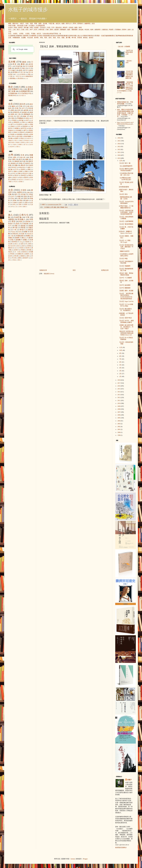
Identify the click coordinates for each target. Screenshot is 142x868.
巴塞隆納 (118, 30)
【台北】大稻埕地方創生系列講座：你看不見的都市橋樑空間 (126, 212)
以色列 (10, 28)
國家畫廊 (74, 30)
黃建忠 (10, 238)
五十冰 (23, 72)
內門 (12, 207)
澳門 (12, 124)
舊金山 (23, 138)
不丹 (53, 28)
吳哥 (36, 30)
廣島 (13, 114)
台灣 (52, 207)
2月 (120, 374)
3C (29, 68)
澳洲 (30, 176)
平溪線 (33, 34)
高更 (54, 38)
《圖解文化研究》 (125, 251)
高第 (23, 234)
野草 (74, 24)
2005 (119, 418)
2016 (119, 386)
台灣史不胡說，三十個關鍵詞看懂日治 (126, 207)
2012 (119, 398)
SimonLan (30, 234)
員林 (58, 207)
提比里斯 (19, 137)
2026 (119, 138)
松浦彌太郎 (20, 254)
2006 (119, 415)
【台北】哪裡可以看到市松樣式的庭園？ (126, 170)
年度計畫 (51, 24)
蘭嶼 (24, 207)
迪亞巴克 (24, 128)
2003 (119, 424)
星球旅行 (80, 24)
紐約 (129, 30)
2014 (119, 392)
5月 (120, 365)
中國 (13, 159)
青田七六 (69, 24)
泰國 (15, 172)
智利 (80, 28)
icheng (21, 242)
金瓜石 (39, 34)
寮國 (29, 170)
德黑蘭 (17, 128)
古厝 (57, 36)
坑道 (51, 36)
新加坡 (26, 134)
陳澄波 (85, 38)
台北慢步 (32, 26)
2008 (119, 409)
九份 (44, 34)
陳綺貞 (10, 248)
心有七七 (24, 215)
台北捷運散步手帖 (26, 94)
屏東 (15, 200)
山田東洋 (16, 250)
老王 (19, 246)
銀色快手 (26, 258)
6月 (120, 362)
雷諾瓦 (10, 252)
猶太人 (24, 238)
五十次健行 (12, 70)
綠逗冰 (58, 24)
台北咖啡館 (12, 36)
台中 (23, 108)
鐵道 (45, 36)
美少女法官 (12, 246)
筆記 (24, 68)
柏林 (92, 30)
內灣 (20, 207)
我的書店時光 (12, 95)
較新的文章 (43, 270)
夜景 (21, 70)
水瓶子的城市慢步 (28, 10)
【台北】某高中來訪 (125, 318)
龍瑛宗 (91, 38)
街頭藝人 (75, 36)
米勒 (41, 38)
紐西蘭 (21, 182)
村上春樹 (28, 244)
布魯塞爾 (19, 134)
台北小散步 (21, 95)
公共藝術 (84, 36)
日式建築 (47, 207)
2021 (119, 152)
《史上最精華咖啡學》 (126, 166)
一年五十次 (18, 76)
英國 (31, 157)
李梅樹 (23, 250)
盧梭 (19, 258)
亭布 (13, 137)
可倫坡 (14, 145)
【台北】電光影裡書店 (126, 224)
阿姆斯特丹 (29, 132)
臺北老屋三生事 (22, 26)
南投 (21, 203)
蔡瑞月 (22, 230)
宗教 (89, 36)
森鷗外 (27, 254)
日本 (22, 155)
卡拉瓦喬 (30, 38)
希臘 (16, 165)
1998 (119, 435)
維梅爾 (18, 240)
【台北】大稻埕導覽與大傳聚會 (126, 218)
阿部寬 (23, 228)
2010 (119, 403)
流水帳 (45, 24)
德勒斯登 (98, 30)
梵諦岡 (23, 170)
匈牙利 (10, 176)
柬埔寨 (17, 161)
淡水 (13, 198)
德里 (26, 124)
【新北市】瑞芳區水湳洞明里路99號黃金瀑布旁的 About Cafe (126, 333)
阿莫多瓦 (16, 234)
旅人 (80, 36)
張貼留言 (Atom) (49, 274)
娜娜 (26, 232)
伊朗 (31, 28)
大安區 (27, 34)
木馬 (31, 219)
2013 (119, 395)
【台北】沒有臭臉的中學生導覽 (126, 262)
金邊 (30, 128)
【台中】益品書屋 (125, 285)
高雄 (25, 196)
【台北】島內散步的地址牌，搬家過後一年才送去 (126, 247)
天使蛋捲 (25, 224)
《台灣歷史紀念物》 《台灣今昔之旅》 (125, 179)
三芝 (16, 207)
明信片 (93, 36)
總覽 (10, 24)
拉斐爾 (23, 38)
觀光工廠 (115, 36)
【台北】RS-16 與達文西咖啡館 (126, 339)
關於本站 (15, 24)
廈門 (25, 130)
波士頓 (11, 116)
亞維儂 (12, 134)
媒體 (40, 24)
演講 (31, 24)
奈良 (27, 30)
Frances (13, 232)
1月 (120, 377)
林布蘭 (29, 250)
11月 (121, 347)
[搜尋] (22, 49)
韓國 (21, 172)
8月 (120, 356)
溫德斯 (17, 238)
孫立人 (17, 244)
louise (20, 232)
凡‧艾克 (17, 252)
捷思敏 (23, 226)
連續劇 (109, 36)
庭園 (48, 36)
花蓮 (25, 198)
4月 (120, 368)
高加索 (36, 28)
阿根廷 (14, 180)
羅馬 (51, 30)
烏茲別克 (21, 180)
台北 (10, 34)
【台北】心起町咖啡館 (126, 221)
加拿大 (15, 178)
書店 (67, 36)
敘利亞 (20, 28)
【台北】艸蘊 (123, 259)
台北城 (23, 194)
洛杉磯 (10, 138)
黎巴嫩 (26, 28)
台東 (50, 34)
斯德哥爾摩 (28, 137)
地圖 (63, 24)
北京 (10, 30)
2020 (119, 155)
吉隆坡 (21, 141)
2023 (119, 147)
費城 (32, 124)
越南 (10, 178)
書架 (23, 64)
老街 (54, 36)
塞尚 (28, 256)
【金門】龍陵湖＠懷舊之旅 (129, 52)
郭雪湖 (80, 38)
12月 (121, 161)
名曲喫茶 (25, 36)
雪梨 (17, 147)
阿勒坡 (22, 132)
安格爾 (31, 252)
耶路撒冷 (25, 126)
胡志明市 (12, 147)
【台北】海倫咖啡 (125, 266)
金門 (53, 34)
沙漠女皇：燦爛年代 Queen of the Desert (125, 232)
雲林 (23, 122)
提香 (22, 244)
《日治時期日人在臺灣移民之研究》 (126, 255)
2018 (119, 380)
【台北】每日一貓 (125, 163)
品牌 (70, 36)
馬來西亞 (24, 176)
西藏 (26, 172)
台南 (47, 34)
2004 (119, 421)
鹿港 (26, 205)
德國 (27, 159)
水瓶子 (22, 24)
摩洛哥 (65, 28)
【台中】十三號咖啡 (125, 278)
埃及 (21, 178)
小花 (12, 236)
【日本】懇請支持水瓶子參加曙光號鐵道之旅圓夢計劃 (129, 75)
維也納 (81, 30)
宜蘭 (10, 194)
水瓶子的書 (12, 26)
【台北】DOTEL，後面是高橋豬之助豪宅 (126, 321)
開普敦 (23, 142)
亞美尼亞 (43, 28)
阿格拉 (13, 126)
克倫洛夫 (11, 130)
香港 (27, 118)
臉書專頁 (87, 24)
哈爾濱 (20, 145)
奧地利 (13, 163)
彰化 (66, 207)
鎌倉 (25, 116)
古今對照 (22, 74)
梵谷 (59, 38)
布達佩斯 (19, 130)
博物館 (120, 36)
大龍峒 (14, 203)
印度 (49, 28)
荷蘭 (19, 174)
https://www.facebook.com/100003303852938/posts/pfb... (125, 124)
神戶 (31, 30)
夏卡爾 (68, 38)
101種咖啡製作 (28, 76)
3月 (120, 371)
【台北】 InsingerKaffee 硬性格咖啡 (126, 202)
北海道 (71, 28)
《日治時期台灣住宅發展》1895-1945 (126, 174)
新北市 (23, 104)
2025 (119, 141)
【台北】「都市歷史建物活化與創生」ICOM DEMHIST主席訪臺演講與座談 (126, 296)
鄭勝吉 (29, 236)
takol (16, 248)
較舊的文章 (105, 270)
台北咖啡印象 (13, 93)
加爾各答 (10, 141)
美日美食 (20, 78)
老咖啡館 (19, 36)
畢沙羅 (16, 256)
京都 (23, 30)
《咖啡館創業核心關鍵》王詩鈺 (125, 198)
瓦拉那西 (19, 124)
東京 (18, 30)
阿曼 (15, 28)
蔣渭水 (10, 224)
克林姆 (27, 242)
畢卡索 (74, 38)
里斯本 (124, 30)
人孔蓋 (10, 76)
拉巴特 (31, 145)
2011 (119, 401)
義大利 (23, 157)
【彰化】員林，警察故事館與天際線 (126, 274)
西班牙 (31, 161)
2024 (119, 144)
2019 (119, 158)
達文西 (27, 248)
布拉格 (87, 30)
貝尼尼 (21, 248)
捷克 (20, 159)
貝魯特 (15, 132)
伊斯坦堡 (41, 30)
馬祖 (57, 34)
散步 (11, 87)
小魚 (28, 217)
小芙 (15, 230)
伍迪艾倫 (104, 36)
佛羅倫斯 (63, 30)
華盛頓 (18, 142)
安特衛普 (26, 141)
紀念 (31, 64)
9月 (120, 353)
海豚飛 (11, 219)
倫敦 (69, 30)
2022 (119, 150)
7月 (120, 359)
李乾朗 (12, 254)
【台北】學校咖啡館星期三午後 (126, 270)
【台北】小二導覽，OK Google (125, 241)
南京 (16, 141)
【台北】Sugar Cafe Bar (126, 301)
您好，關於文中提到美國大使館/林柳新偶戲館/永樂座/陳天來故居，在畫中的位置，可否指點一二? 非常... (125, 113)
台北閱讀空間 (40, 26)
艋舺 (27, 201)
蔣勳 (19, 260)
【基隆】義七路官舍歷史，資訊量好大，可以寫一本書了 (126, 327)
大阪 (12, 118)
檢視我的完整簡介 (121, 848)
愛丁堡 (26, 145)
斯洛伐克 (59, 28)
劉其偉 (24, 252)
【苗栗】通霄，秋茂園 (126, 291)
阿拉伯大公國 (27, 174)
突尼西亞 (27, 180)
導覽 (36, 24)
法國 (14, 157)
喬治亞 (17, 176)
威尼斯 (56, 30)
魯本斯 (36, 38)
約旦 (19, 126)
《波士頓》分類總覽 (124, 47)
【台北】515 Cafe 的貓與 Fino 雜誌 (126, 305)
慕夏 (63, 38)
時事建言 (15, 89)
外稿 (27, 24)
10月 (121, 350)
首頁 (93, 24)
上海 (14, 30)
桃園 (19, 196)
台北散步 (40, 36)
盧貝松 (31, 238)
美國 (31, 155)
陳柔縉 (23, 256)
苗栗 (26, 203)
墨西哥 (26, 178)
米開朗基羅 (16, 38)
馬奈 (46, 38)
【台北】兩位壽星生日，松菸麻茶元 (125, 310)
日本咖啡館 (33, 36)
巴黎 (47, 30)
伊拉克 (15, 182)
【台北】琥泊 (123, 194)
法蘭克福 (105, 30)
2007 (119, 412)
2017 (119, 383)
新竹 (16, 194)
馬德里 (111, 30)
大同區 (21, 34)
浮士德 (14, 258)
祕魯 (76, 28)
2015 (119, 389)
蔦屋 (29, 74)
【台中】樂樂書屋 (125, 288)
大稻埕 (15, 34)
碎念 (15, 64)
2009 (119, 406)
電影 (98, 36)
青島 (28, 142)
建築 (55, 207)
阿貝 (21, 222)
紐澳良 (16, 138)
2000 (119, 432)
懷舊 (61, 36)
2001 (119, 429)
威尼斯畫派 (128, 36)
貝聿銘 (29, 246)
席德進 (14, 260)
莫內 (50, 38)
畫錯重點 (13, 78)
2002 (119, 427)
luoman (73, 859)
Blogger (85, 859)
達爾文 (25, 240)
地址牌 (17, 68)
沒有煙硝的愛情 (124, 187)
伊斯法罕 (29, 138)
